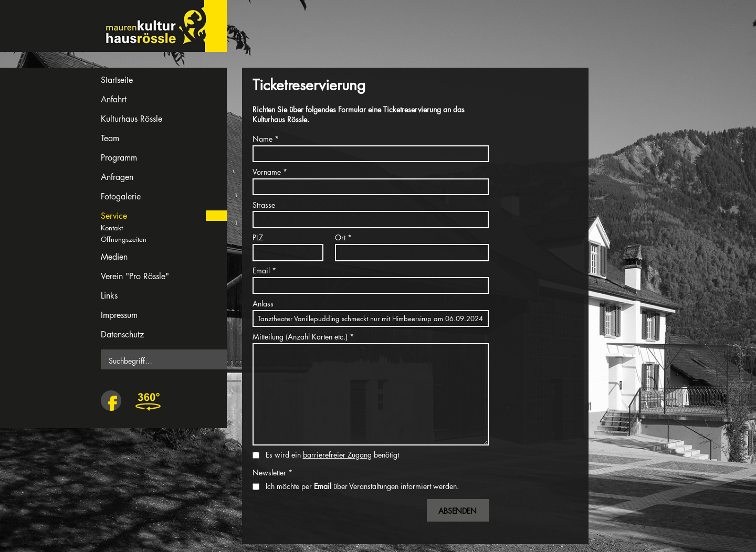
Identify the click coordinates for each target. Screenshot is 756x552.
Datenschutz (122, 335)
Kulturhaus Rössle (132, 119)
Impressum (119, 315)
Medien (114, 257)
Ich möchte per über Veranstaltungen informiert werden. (362, 486)
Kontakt (112, 228)
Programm (119, 158)
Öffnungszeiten (124, 239)
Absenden (458, 511)
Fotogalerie (121, 197)
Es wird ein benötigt (332, 455)
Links (109, 296)
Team (110, 138)
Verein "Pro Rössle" (135, 276)
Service (114, 216)
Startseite (117, 80)
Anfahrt (114, 99)
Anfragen (117, 177)
